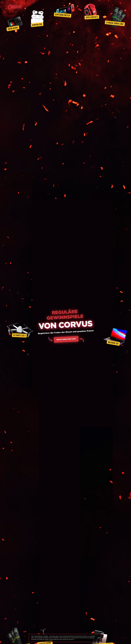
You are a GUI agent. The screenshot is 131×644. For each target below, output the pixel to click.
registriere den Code (66, 339)
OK (99, 638)
